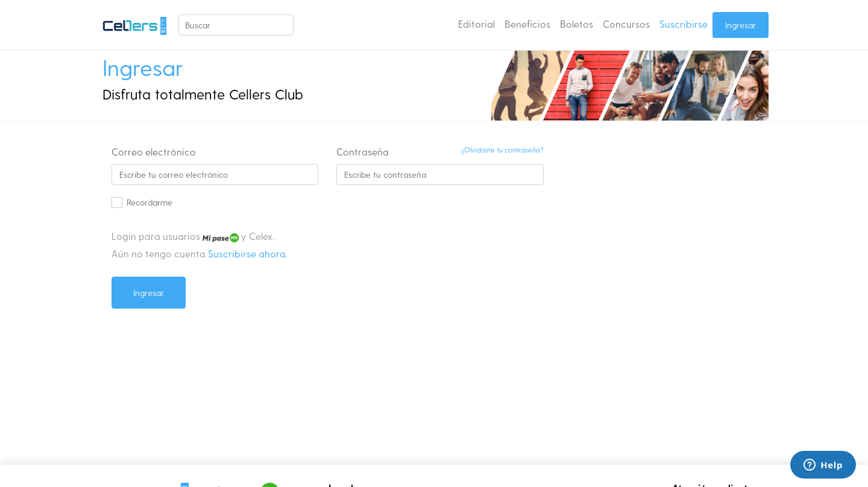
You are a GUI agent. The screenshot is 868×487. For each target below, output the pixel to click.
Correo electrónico (154, 152)
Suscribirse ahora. (248, 253)
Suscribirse (684, 24)
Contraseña (363, 152)
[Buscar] (236, 25)
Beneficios (527, 24)
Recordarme (149, 202)
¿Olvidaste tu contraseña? (502, 149)
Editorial (476, 24)
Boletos (577, 24)
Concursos (626, 24)
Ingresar (741, 25)
